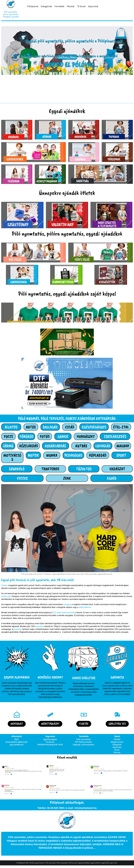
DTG (54, 613)
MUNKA (52, 455)
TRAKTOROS (50, 469)
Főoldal (117, 739)
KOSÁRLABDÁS (56, 446)
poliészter (18, 629)
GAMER (63, 436)
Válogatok (117, 745)
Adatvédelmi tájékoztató (17, 742)
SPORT (121, 455)
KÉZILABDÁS (29, 446)
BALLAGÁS (50, 427)
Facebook (50, 742)
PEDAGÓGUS (73, 455)
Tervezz (4, 585)
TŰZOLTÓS (84, 469)
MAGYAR (123, 446)
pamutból (40, 626)
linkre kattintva (85, 607)
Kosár (117, 750)
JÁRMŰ (8, 446)
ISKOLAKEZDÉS (115, 436)
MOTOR (33, 455)
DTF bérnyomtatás (83, 742)
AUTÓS (31, 427)
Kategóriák (46, 6)
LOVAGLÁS (103, 446)
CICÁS (70, 427)
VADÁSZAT (117, 469)
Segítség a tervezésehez (84, 745)
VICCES (22, 478)
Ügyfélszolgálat (50, 739)
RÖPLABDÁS (98, 455)
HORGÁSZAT (86, 436)
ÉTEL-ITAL (121, 427)
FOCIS (8, 436)
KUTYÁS (81, 446)
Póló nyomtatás (83, 739)
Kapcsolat (93, 6)
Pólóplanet (33, 6)
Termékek (59, 6)
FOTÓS (45, 436)
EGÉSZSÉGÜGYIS (94, 427)
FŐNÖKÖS (27, 436)
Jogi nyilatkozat (17, 745)
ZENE (67, 478)
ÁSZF (17, 739)
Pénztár (71, 6)
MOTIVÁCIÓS (12, 457)
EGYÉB (112, 478)
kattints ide (6, 596)
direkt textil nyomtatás (66, 613)
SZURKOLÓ (17, 469)
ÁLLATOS (11, 427)
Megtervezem (117, 742)
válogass (67, 604)
